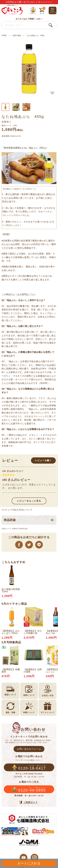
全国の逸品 (17, 35)
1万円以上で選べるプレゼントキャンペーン (29, 2)
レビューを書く (43, 460)
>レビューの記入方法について (17, 510)
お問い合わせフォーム (29, 749)
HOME (4, 35)
